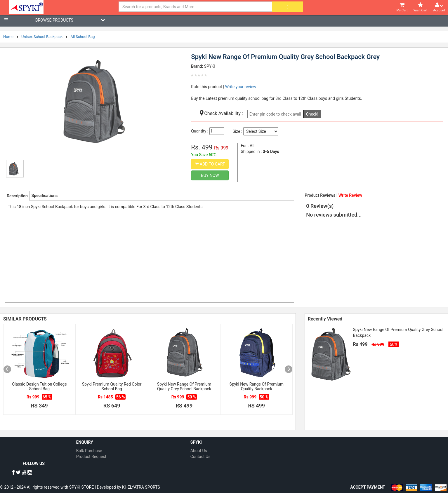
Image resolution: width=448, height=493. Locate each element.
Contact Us (200, 457)
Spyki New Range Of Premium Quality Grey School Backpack (184, 386)
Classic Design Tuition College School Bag (39, 386)
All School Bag (83, 37)
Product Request (91, 457)
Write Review (350, 195)
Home (8, 37)
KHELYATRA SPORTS (141, 487)
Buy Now (210, 175)
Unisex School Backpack (42, 37)
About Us (199, 451)
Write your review (241, 87)
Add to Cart (210, 164)
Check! (312, 114)
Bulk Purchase (89, 451)
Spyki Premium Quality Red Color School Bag (112, 386)
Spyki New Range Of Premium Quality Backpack (257, 386)
